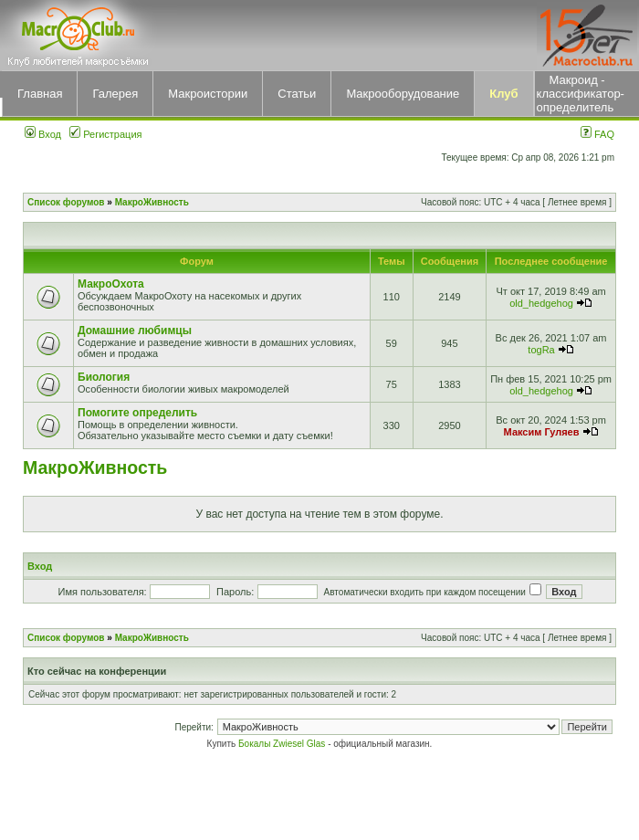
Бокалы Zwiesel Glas (283, 744)
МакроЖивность (152, 202)
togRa (541, 350)
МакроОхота (111, 284)
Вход (43, 134)
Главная (40, 94)
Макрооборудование (403, 94)
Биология (104, 377)
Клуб (503, 94)
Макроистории (208, 94)
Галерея (115, 94)
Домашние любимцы (135, 331)
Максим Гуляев (542, 432)
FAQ (597, 134)
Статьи (297, 94)
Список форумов (66, 202)
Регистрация (105, 134)
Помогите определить (137, 413)
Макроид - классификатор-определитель (581, 94)
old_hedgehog (541, 303)
